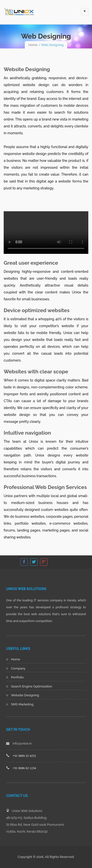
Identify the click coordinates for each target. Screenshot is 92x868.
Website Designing (25, 695)
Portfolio (17, 677)
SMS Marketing (22, 704)
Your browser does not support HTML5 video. (46, 233)
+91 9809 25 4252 (24, 756)
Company (18, 668)
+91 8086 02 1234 (24, 768)
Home (33, 45)
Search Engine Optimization (32, 686)
